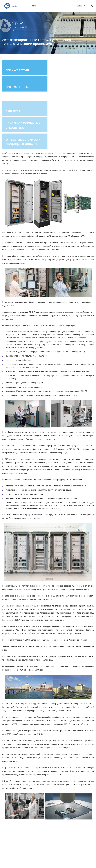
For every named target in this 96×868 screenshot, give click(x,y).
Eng (85, 6)
